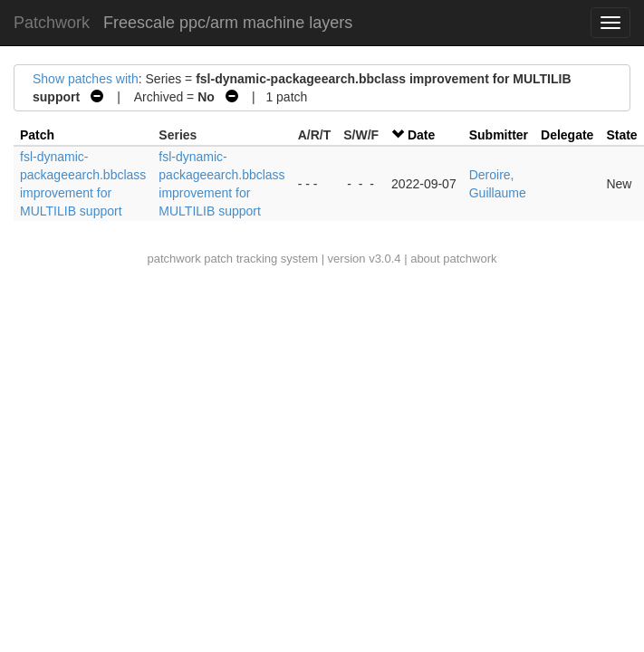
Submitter (499, 135)
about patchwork (453, 259)
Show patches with (86, 79)
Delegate (567, 135)
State (621, 135)
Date (421, 135)
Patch (37, 135)
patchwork (173, 259)
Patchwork (52, 23)
